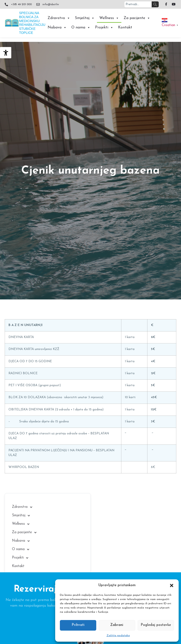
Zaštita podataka (118, 636)
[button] (172, 585)
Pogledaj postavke (156, 625)
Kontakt (125, 27)
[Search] (155, 4)
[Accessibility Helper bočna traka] (6, 53)
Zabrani (117, 625)
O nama (81, 27)
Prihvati (78, 625)
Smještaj (85, 18)
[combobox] (138, 4)
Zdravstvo (59, 18)
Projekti (104, 27)
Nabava (57, 27)
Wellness (109, 18)
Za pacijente (137, 18)
